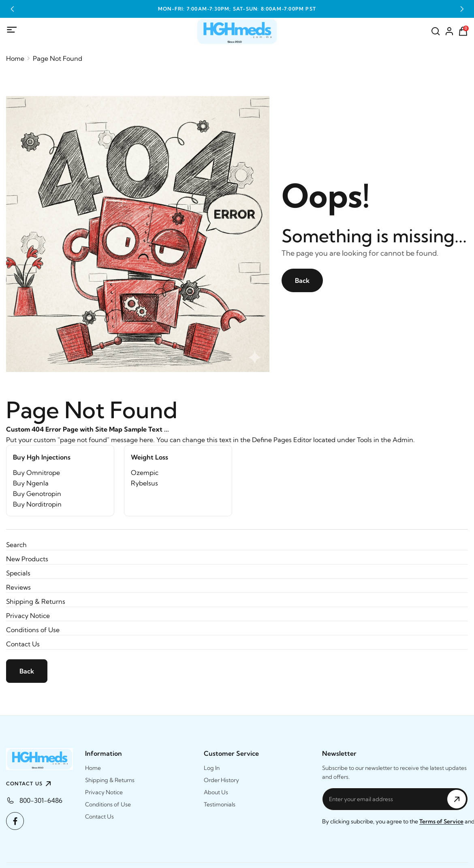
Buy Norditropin (37, 504)
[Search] (436, 31)
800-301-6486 (41, 800)
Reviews (18, 587)
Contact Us (23, 644)
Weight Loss (149, 457)
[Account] (449, 31)
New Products (27, 559)
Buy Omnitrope (36, 472)
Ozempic (145, 472)
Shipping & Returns (36, 601)
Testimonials (220, 804)
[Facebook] (15, 821)
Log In (212, 768)
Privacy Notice (28, 616)
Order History (221, 780)
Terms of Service (441, 821)
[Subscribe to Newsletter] (457, 799)
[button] (12, 9)
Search (16, 545)
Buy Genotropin (37, 494)
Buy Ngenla (31, 483)
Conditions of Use (33, 630)
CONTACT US (30, 784)
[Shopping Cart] (463, 31)
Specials (18, 573)
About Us (216, 792)
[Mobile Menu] (12, 30)
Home (15, 58)
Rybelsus (144, 483)
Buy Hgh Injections (42, 457)
